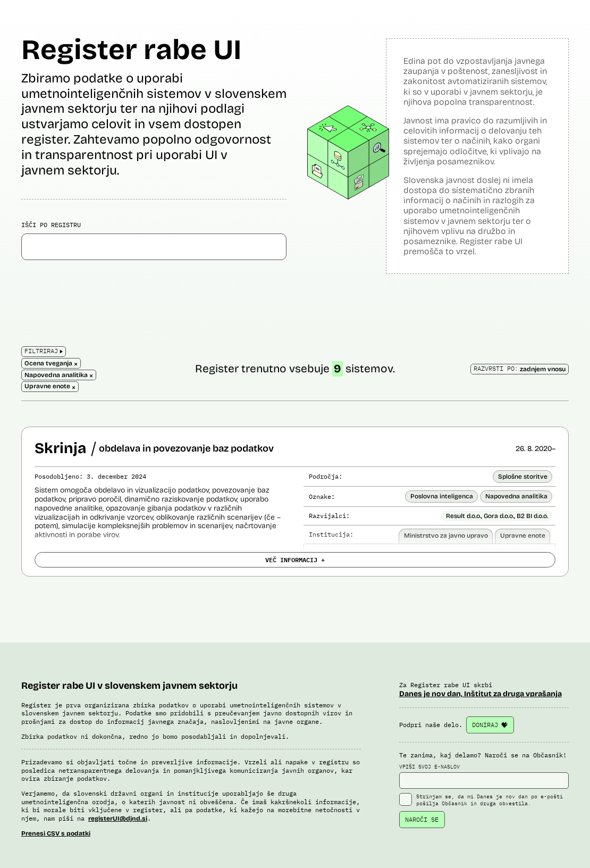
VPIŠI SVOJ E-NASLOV (484, 776)
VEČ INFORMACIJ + (295, 560)
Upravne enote (523, 536)
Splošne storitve (523, 477)
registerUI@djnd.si (118, 819)
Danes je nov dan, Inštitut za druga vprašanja (481, 694)
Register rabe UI (131, 50)
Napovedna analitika (516, 496)
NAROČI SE (422, 819)
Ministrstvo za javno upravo (446, 536)
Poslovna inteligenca (442, 496)
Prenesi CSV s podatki (56, 833)
